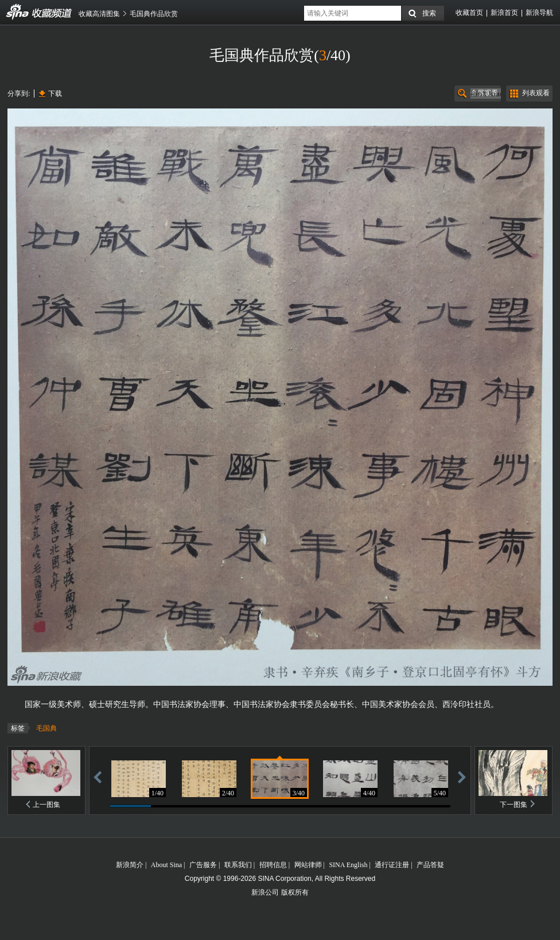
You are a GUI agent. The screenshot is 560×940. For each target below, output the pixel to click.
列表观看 (536, 93)
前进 (462, 777)
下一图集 (514, 805)
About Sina (166, 865)
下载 (55, 94)
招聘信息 (273, 865)
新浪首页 (504, 13)
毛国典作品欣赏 (154, 14)
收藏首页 (469, 13)
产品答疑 (430, 865)
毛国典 (46, 728)
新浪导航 (539, 13)
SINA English (348, 865)
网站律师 (308, 865)
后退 (98, 777)
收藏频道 (18, 12)
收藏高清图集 (99, 14)
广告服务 (203, 865)
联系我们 (238, 865)
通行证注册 (392, 865)
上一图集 (46, 805)
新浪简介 (130, 865)
